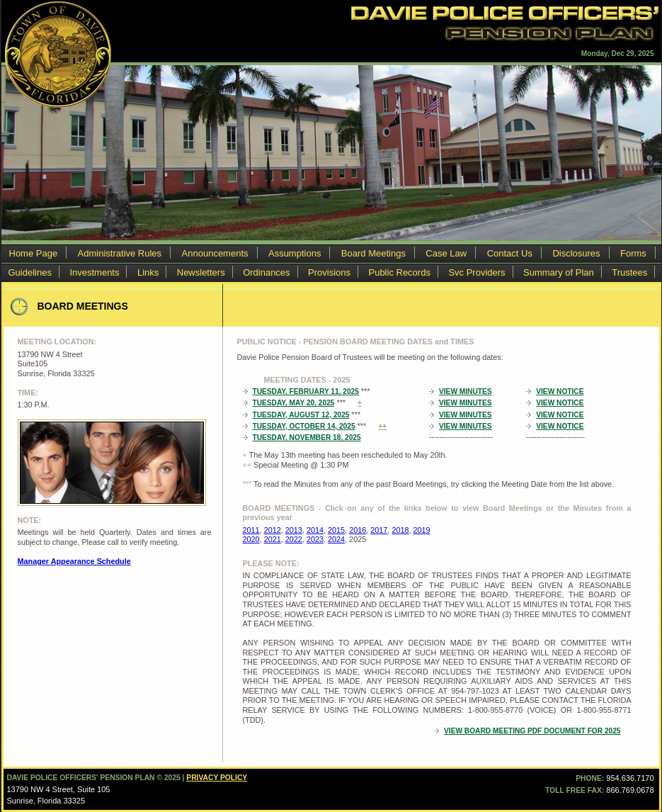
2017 (379, 530)
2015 (336, 530)
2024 (336, 539)
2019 (422, 530)
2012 (273, 530)
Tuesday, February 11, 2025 (306, 391)
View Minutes (465, 391)
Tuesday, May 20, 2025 (294, 403)
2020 (251, 539)
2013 (294, 530)
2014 (315, 530)
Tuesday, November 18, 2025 (307, 438)
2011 (251, 530)
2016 (358, 530)
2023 (315, 539)
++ (382, 426)
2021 (273, 539)
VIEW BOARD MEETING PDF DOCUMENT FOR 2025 (532, 731)
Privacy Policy (217, 778)
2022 (294, 539)
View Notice (560, 391)
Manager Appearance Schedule (74, 561)
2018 (400, 530)
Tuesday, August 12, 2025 (301, 415)
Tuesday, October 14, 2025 (304, 426)
